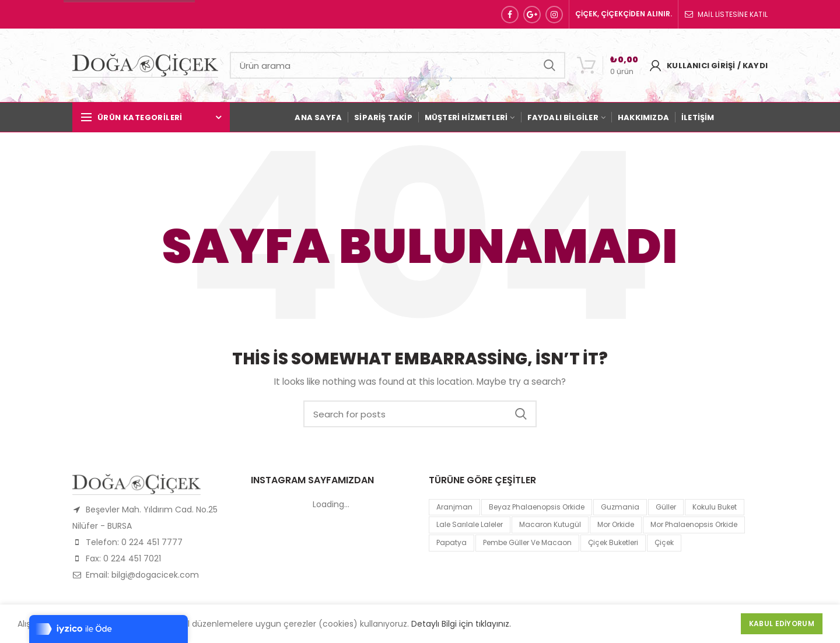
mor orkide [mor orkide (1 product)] (616, 524)
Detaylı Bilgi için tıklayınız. (461, 624)
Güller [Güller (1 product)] (666, 507)
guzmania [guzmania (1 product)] (620, 507)
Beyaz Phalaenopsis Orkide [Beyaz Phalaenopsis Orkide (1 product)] (537, 507)
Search (549, 65)
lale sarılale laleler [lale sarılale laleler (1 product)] (470, 524)
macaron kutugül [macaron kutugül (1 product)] (550, 524)
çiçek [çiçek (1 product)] (664, 542)
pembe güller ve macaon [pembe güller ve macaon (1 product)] (527, 542)
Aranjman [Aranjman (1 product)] (454, 507)
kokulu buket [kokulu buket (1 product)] (715, 507)
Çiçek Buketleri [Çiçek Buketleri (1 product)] (613, 542)
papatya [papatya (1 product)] (452, 542)
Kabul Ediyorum (782, 623)
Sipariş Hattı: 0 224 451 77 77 (129, 14)
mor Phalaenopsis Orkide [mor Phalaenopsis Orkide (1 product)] (694, 524)
